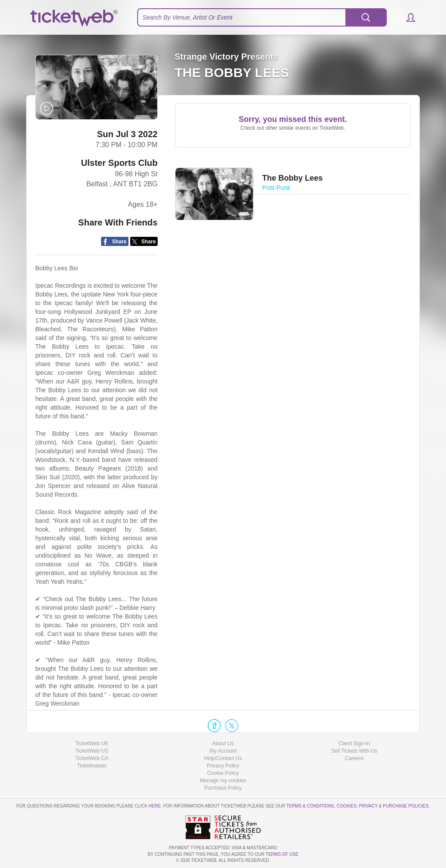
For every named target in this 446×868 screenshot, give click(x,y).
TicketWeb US (92, 751)
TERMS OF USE (282, 854)
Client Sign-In (354, 744)
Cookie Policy (223, 773)
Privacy (368, 806)
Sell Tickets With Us (354, 751)
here (155, 806)
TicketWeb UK (92, 744)
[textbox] (262, 17)
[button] (407, 17)
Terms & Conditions (310, 806)
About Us (223, 744)
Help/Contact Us (223, 758)
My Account (223, 751)
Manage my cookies (223, 781)
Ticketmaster (92, 766)
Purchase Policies (405, 806)
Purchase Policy (223, 788)
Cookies (347, 806)
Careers (354, 758)
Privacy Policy (223, 766)
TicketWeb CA (92, 758)
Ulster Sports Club (119, 163)
